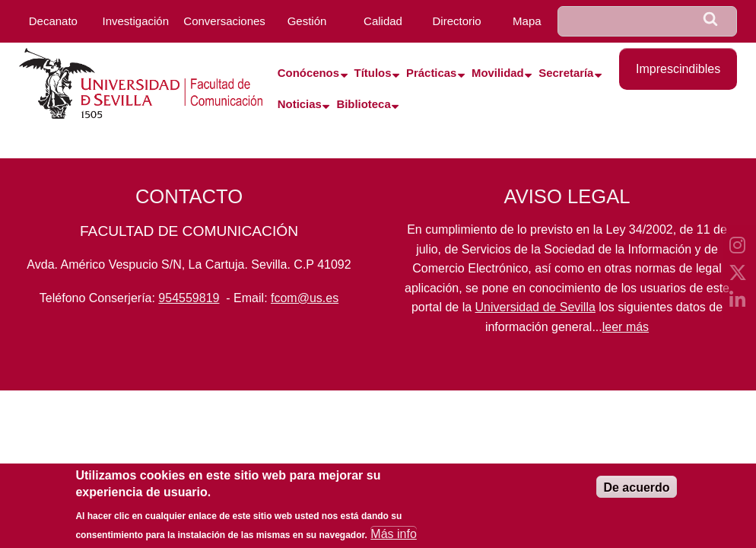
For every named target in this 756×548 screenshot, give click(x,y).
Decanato (53, 21)
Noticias (300, 104)
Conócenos (308, 73)
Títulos (373, 73)
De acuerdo (636, 494)
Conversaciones (224, 21)
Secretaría (566, 73)
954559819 (189, 298)
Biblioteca (363, 104)
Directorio (457, 21)
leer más (626, 327)
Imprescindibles (678, 69)
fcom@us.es (305, 298)
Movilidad (498, 73)
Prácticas (431, 73)
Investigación (135, 21)
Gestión (307, 21)
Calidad (383, 21)
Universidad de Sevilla (535, 307)
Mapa (527, 21)
